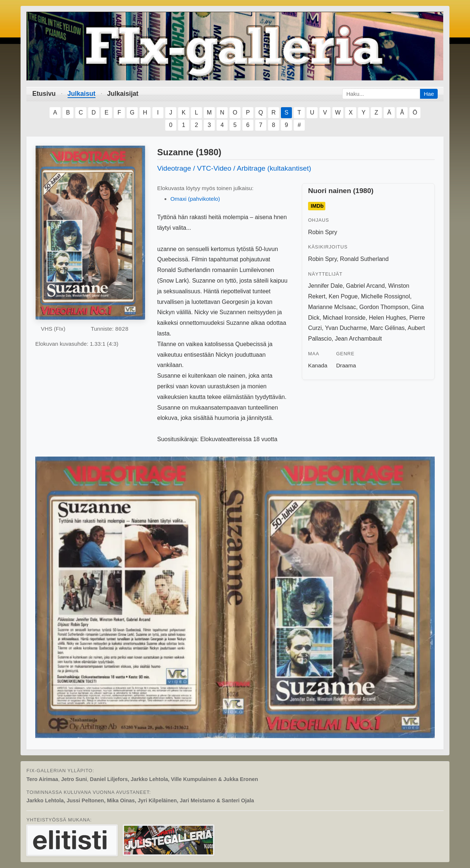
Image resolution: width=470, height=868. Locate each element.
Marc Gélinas (387, 328)
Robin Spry (323, 232)
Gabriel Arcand (365, 286)
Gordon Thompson (384, 307)
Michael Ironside (344, 318)
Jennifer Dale (325, 286)
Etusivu (44, 94)
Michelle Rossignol (385, 296)
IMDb (317, 206)
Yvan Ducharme (346, 328)
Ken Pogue (343, 296)
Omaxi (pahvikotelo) (195, 199)
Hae (429, 94)
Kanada (318, 365)
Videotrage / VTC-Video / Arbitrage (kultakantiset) (234, 168)
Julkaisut (82, 94)
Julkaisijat (123, 94)
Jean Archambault (358, 339)
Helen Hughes (387, 318)
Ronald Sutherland (364, 259)
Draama (346, 365)
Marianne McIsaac (332, 307)
